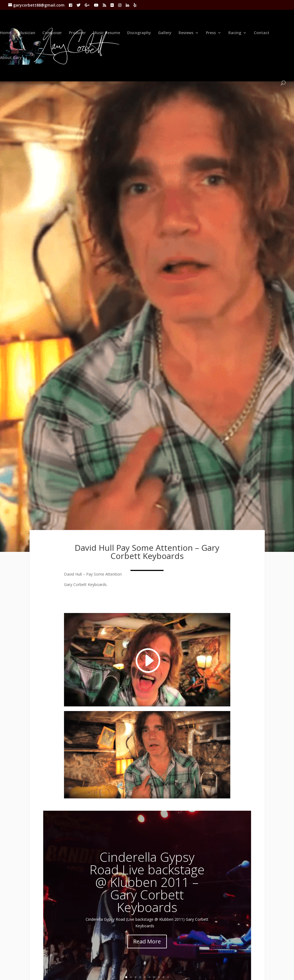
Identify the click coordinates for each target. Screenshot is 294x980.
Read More (147, 941)
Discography (139, 33)
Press (211, 33)
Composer (52, 33)
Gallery (165, 33)
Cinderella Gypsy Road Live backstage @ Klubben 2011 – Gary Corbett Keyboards (147, 882)
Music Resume (107, 33)
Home (6, 33)
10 (168, 977)
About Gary (11, 58)
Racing (235, 33)
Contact (262, 33)
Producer (77, 33)
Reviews (186, 33)
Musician (27, 33)
